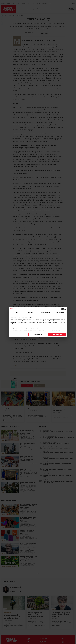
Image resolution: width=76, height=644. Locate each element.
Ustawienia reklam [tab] (45, 312)
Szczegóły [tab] (31, 312)
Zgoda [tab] (16, 312)
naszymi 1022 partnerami (19, 319)
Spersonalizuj (38, 335)
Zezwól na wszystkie (57, 335)
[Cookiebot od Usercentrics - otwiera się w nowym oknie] (61, 309)
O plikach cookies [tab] (60, 312)
